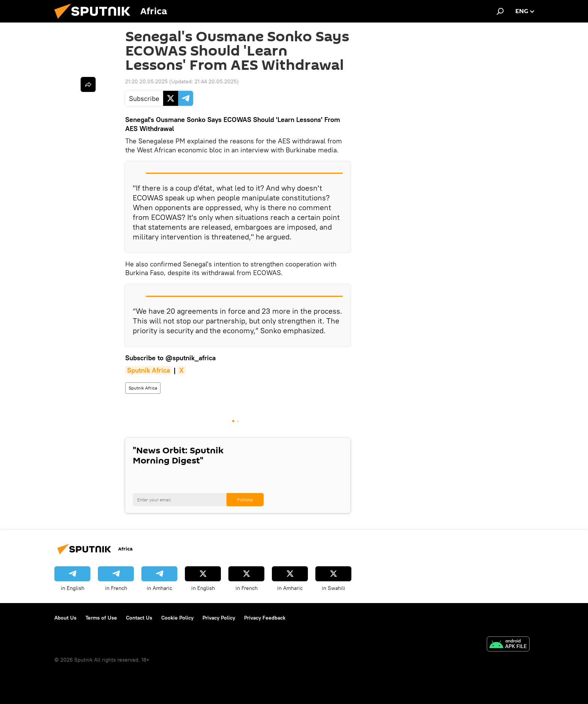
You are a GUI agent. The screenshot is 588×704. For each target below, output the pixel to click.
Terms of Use (101, 618)
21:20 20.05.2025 (146, 81)
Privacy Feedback (265, 618)
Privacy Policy (219, 618)
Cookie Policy (177, 618)
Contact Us (139, 618)
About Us (65, 618)
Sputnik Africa (143, 388)
